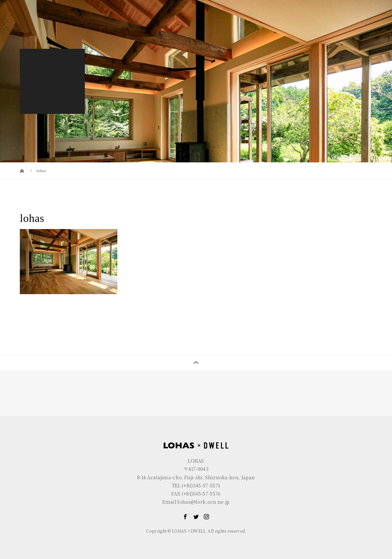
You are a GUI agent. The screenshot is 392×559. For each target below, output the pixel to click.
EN (354, 5)
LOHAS (48, 5)
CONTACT (352, 22)
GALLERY (312, 22)
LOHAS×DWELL (266, 22)
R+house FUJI (126, 5)
